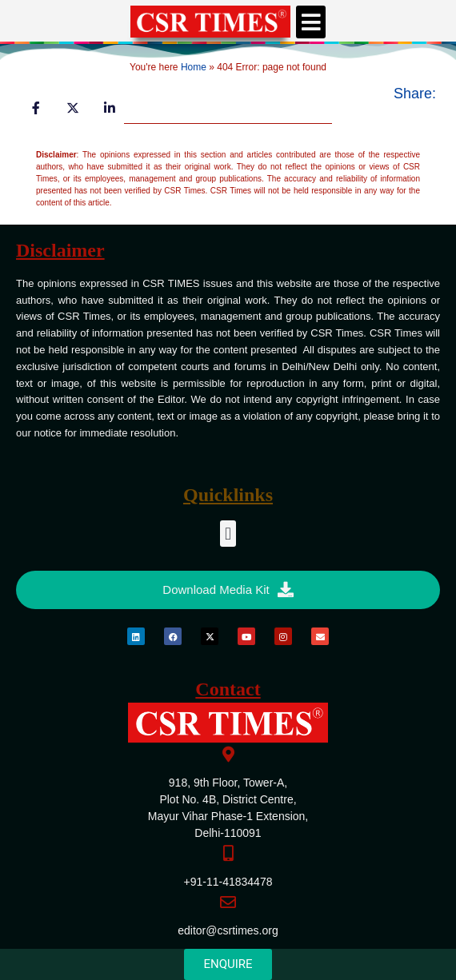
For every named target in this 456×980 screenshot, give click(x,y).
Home (194, 67)
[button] (311, 22)
